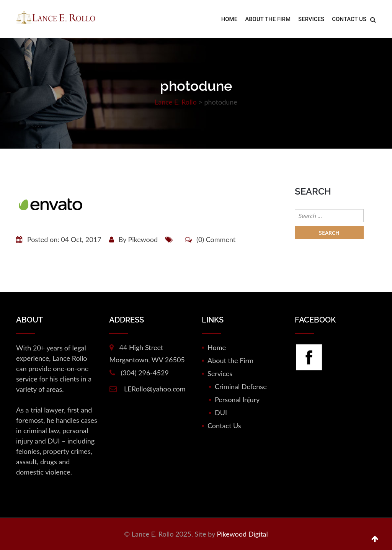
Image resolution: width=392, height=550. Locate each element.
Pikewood (143, 239)
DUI (221, 412)
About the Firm (268, 19)
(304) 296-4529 (145, 373)
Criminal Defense (241, 386)
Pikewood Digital (242, 534)
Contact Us (349, 19)
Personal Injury (237, 399)
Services (311, 19)
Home (229, 19)
